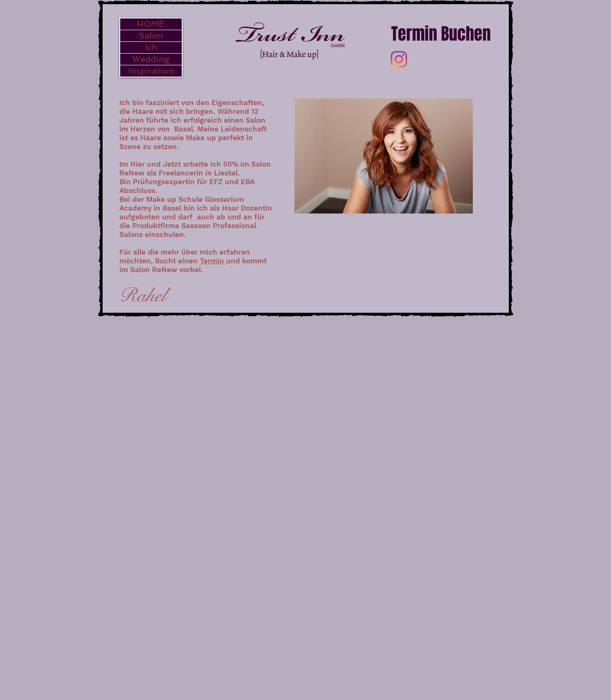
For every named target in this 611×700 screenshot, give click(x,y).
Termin (213, 261)
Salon (151, 36)
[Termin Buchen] (441, 34)
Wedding (151, 59)
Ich (151, 47)
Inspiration (151, 71)
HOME (151, 24)
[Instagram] (399, 59)
